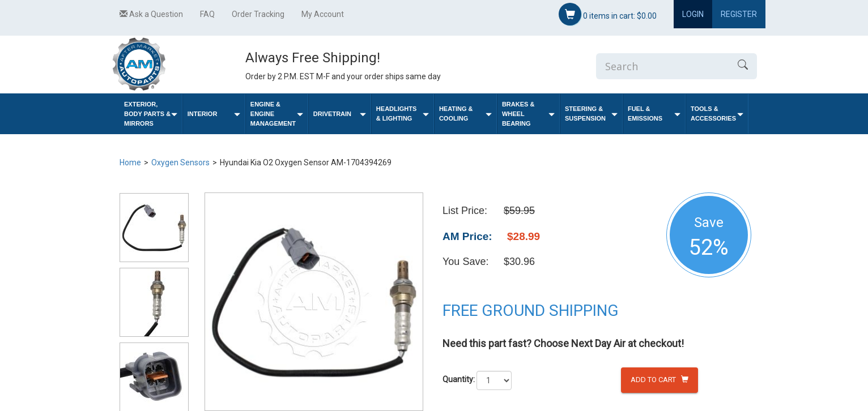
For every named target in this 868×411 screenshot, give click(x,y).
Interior (214, 114)
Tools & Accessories (717, 114)
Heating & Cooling (465, 114)
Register (739, 14)
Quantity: (459, 379)
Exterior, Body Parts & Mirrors (151, 114)
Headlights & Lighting (403, 114)
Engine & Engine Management (277, 114)
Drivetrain (340, 114)
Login (693, 14)
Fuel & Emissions (654, 114)
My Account (323, 14)
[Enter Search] (662, 66)
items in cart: (608, 14)
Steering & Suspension (591, 114)
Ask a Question (151, 14)
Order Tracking (258, 14)
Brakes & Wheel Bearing (528, 114)
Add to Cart (659, 380)
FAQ (207, 14)
